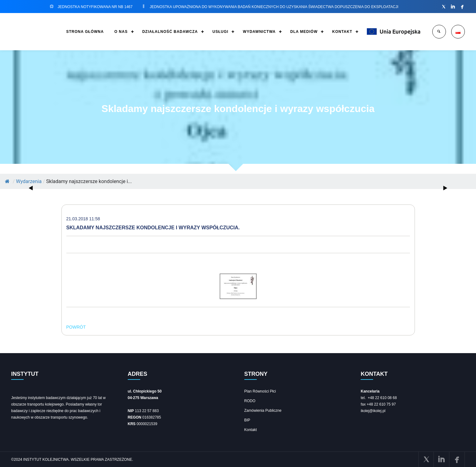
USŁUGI (220, 32)
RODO (250, 401)
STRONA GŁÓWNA (85, 32)
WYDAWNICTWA (259, 32)
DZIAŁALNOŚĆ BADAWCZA (170, 32)
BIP (247, 420)
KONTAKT (342, 32)
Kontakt (251, 430)
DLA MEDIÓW (304, 32)
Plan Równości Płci (260, 391)
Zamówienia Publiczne (263, 411)
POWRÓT (76, 327)
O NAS (121, 32)
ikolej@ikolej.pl (373, 411)
